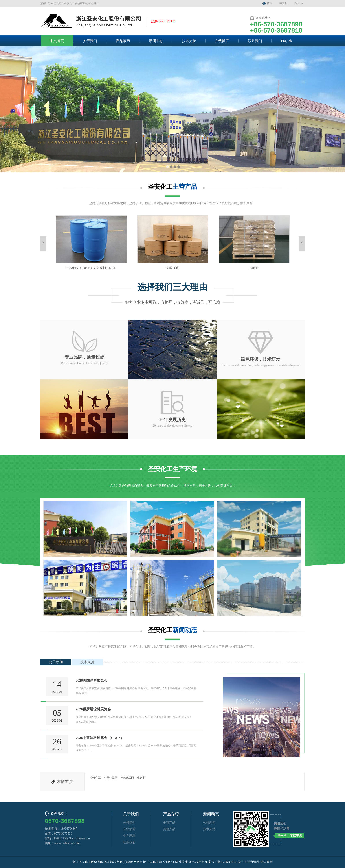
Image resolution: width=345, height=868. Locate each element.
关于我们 (90, 41)
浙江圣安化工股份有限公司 (91, 862)
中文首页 (57, 41)
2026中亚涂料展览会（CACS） (100, 738)
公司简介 (129, 823)
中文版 (283, 3)
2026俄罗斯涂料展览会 (93, 709)
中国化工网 (111, 778)
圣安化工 (95, 778)
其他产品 (169, 829)
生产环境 (129, 836)
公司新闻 (56, 662)
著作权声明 (197, 862)
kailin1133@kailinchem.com (72, 838)
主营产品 (169, 823)
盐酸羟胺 (172, 268)
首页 (270, 3)
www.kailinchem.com (68, 843)
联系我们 (255, 41)
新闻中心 (156, 41)
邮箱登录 (266, 862)
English (299, 3)
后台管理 (253, 862)
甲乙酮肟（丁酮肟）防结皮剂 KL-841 (91, 268)
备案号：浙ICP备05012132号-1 (226, 862)
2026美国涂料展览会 (92, 680)
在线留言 (222, 41)
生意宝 (141, 778)
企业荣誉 (129, 829)
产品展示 (123, 41)
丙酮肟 (254, 268)
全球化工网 (127, 778)
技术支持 (189, 41)
